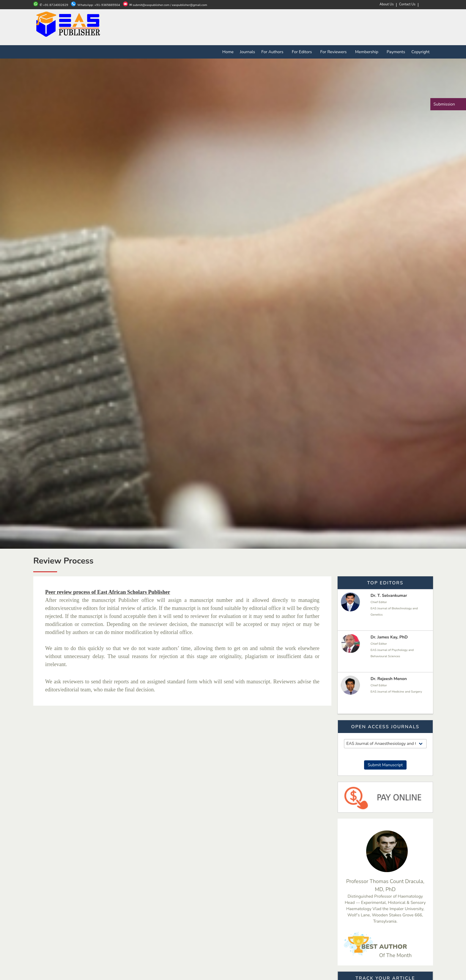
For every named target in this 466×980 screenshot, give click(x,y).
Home (228, 52)
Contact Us (407, 4)
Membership (368, 52)
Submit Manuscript (385, 765)
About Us (387, 4)
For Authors (273, 52)
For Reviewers (335, 52)
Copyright (420, 52)
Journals (247, 52)
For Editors (303, 52)
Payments (396, 52)
